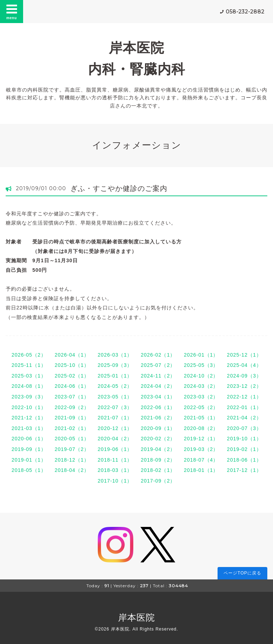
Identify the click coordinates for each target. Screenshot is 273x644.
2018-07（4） (201, 460)
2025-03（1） (29, 376)
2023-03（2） (201, 397)
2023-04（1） (158, 397)
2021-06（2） (158, 418)
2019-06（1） (115, 449)
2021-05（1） (201, 418)
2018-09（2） (158, 460)
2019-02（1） (244, 449)
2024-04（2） (158, 386)
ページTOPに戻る (242, 573)
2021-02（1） (72, 428)
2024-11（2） (158, 376)
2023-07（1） (72, 397)
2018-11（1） (115, 460)
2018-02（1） (158, 470)
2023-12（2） (244, 386)
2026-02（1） (158, 355)
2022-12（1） (244, 397)
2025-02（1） (72, 376)
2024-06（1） (72, 386)
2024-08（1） (29, 386)
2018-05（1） (29, 470)
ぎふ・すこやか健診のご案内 (119, 188)
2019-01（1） (29, 460)
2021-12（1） (29, 418)
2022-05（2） (201, 407)
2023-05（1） (115, 397)
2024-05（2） (115, 386)
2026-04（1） (72, 355)
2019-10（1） (244, 439)
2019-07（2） (72, 449)
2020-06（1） (29, 439)
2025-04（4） (244, 365)
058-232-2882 (245, 12)
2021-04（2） (244, 418)
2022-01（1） (244, 407)
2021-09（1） (72, 418)
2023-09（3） (29, 397)
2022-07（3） (115, 407)
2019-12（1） (201, 439)
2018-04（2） (72, 470)
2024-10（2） (201, 376)
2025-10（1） (72, 365)
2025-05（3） (201, 365)
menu (12, 11)
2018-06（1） (244, 460)
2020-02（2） (158, 439)
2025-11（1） (29, 365)
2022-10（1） (29, 407)
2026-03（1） (115, 355)
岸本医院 (136, 617)
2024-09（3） (244, 376)
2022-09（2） (72, 407)
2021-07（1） (115, 418)
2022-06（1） (158, 407)
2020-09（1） (158, 428)
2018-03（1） (115, 470)
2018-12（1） (72, 460)
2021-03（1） (29, 428)
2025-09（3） (115, 365)
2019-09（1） (29, 449)
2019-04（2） (158, 449)
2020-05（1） (72, 439)
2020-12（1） (115, 428)
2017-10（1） (115, 481)
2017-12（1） (244, 470)
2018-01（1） (201, 470)
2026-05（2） (29, 355)
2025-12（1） (244, 355)
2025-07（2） (158, 365)
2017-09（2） (158, 481)
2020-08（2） (201, 428)
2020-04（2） (115, 439)
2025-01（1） (115, 376)
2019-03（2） (201, 449)
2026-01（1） (201, 355)
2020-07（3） (244, 428)
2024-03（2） (201, 386)
